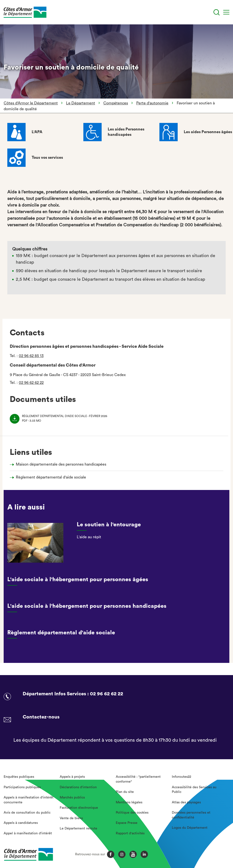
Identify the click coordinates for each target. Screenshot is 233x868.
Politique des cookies (132, 813)
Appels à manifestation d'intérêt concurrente (29, 800)
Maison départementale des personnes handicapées (61, 464)
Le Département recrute (78, 828)
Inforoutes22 (181, 777)
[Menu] (226, 12)
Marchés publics (72, 798)
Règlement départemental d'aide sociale (51, 477)
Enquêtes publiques (19, 777)
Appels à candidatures (21, 823)
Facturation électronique (79, 808)
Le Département (81, 103)
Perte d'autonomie (152, 103)
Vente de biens (71, 818)
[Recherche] (217, 12)
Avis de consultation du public (27, 813)
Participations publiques (22, 787)
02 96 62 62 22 (31, 383)
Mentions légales (129, 802)
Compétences (116, 103)
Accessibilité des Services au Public (194, 790)
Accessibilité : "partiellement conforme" (138, 779)
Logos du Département (190, 828)
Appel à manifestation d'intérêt (28, 833)
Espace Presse (127, 823)
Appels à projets (72, 777)
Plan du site (125, 792)
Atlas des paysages (186, 802)
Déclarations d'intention (78, 787)
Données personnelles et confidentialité (191, 815)
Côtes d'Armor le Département (31, 103)
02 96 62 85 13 (31, 356)
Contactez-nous (41, 717)
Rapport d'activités (130, 833)
